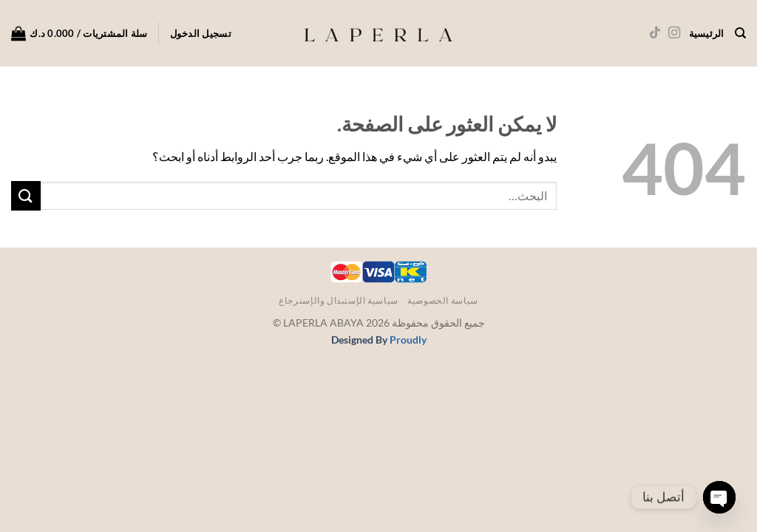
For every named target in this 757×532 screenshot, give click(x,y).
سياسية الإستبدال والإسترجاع (339, 300)
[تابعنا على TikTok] (654, 33)
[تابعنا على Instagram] (673, 33)
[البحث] (740, 33)
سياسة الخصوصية (443, 300)
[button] (201, 33)
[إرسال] (26, 195)
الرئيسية (707, 33)
